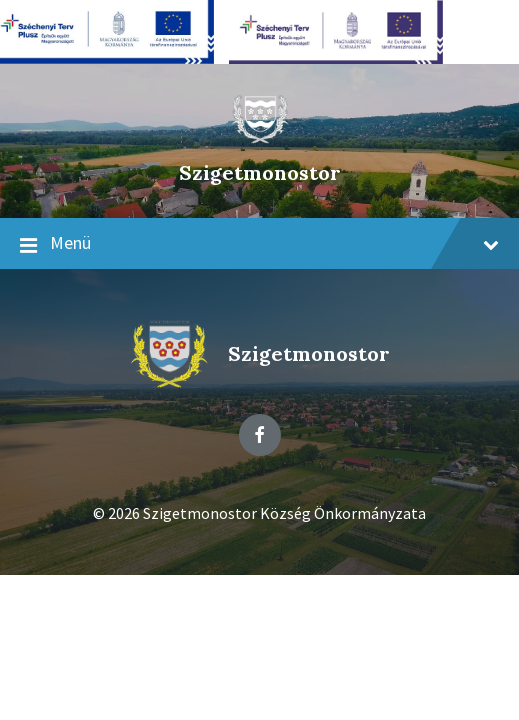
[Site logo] (260, 139)
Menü (259, 244)
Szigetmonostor (260, 172)
